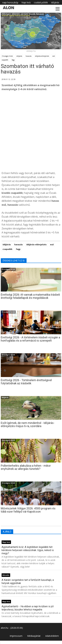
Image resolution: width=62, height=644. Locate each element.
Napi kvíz (26, 2)
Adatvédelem (52, 636)
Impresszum (16, 636)
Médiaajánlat (34, 636)
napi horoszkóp (10, 2)
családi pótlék (41, 2)
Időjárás (55, 2)
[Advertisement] (31, 135)
